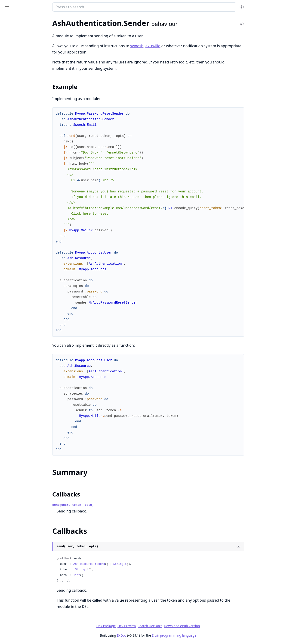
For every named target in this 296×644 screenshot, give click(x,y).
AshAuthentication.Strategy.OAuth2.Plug (33, 564)
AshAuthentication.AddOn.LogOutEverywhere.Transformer (33, 320)
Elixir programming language (209, 635)
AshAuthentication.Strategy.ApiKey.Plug (33, 445)
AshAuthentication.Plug (22, 85)
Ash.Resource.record (124, 564)
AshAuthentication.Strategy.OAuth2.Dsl (33, 552)
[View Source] (273, 547)
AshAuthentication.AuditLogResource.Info (33, 358)
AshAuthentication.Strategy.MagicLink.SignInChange (33, 520)
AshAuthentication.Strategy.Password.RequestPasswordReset (33, 627)
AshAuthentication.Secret (24, 35)
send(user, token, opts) (108, 505)
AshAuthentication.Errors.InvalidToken (33, 186)
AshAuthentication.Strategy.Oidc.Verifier (33, 602)
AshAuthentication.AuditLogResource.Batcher (33, 345)
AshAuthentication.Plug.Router (28, 402)
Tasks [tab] (53, 24)
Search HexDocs (184, 626)
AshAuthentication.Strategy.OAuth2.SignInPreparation (33, 570)
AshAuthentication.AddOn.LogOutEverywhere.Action (33, 302)
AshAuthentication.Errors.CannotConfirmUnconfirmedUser (33, 173)
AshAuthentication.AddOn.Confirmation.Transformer (33, 289)
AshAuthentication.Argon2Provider (32, 333)
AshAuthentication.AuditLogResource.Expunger (33, 352)
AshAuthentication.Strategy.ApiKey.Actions (33, 433)
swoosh (171, 46)
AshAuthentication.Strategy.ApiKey (32, 427)
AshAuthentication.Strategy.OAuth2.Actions (33, 545)
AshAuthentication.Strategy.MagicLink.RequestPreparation (33, 514)
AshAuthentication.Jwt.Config (27, 377)
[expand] (65, 30)
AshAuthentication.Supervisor (27, 69)
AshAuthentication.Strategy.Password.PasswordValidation (33, 132)
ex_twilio (187, 46)
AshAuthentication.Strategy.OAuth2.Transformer (33, 577)
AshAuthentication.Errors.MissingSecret (33, 192)
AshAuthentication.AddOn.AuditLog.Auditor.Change (33, 227)
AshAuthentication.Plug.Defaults (30, 383)
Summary (16, 55)
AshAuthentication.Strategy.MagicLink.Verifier (33, 539)
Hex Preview (161, 626)
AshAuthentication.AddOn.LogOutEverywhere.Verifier (33, 327)
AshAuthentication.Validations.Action (33, 144)
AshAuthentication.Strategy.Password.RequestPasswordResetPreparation (33, 633)
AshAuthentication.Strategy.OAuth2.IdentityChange (33, 558)
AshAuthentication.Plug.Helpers (29, 91)
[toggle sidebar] (63, 6)
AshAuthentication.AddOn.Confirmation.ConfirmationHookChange (33, 270)
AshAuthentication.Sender (24, 41)
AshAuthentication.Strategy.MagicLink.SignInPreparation (33, 527)
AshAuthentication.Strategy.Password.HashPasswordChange (33, 119)
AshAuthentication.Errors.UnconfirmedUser (33, 198)
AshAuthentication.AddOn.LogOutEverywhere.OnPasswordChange (33, 314)
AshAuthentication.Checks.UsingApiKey (33, 364)
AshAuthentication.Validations (28, 138)
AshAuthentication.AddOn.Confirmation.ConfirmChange (33, 264)
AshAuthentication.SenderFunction (32, 420)
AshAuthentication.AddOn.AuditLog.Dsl (33, 239)
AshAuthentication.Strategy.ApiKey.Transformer (33, 458)
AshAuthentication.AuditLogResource (33, 339)
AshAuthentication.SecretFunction (31, 414)
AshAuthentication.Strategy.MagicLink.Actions (33, 495)
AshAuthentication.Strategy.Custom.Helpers (33, 477)
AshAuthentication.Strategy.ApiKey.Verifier (33, 464)
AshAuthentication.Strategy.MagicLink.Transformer (33, 533)
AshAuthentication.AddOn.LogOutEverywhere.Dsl (33, 308)
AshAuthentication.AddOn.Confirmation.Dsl (33, 277)
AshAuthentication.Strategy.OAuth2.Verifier (33, 583)
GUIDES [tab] (9, 24)
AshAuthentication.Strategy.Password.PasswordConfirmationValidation (33, 126)
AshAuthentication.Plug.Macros (29, 395)
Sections (15, 49)
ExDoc (156, 635)
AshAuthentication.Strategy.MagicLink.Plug (33, 502)
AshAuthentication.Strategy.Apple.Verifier (33, 470)
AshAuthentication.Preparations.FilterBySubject (33, 408)
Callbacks (16, 60)
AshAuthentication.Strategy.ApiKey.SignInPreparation (33, 452)
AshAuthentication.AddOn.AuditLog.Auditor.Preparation (33, 233)
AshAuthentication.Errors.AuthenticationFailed (33, 167)
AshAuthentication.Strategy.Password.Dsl (33, 614)
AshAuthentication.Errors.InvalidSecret (33, 179)
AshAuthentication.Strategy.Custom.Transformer (33, 483)
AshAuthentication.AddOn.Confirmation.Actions (33, 258)
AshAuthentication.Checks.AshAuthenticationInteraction (33, 107)
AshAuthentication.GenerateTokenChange (33, 113)
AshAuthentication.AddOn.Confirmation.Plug (33, 283)
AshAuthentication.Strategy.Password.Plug (33, 620)
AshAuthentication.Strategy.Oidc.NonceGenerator (33, 589)
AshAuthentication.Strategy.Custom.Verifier (33, 489)
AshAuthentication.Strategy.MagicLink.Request (33, 508)
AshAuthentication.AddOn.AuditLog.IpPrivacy (33, 245)
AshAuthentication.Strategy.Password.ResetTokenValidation (33, 639)
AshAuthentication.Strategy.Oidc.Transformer (33, 595)
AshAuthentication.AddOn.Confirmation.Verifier (33, 295)
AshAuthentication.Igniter (24, 370)
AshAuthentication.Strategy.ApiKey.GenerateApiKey (33, 439)
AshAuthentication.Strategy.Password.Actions (33, 608)
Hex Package (141, 626)
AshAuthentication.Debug (24, 29)
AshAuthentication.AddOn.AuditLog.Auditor (33, 220)
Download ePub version (216, 626)
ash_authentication (37, 7)
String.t (155, 564)
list (111, 575)
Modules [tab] (30, 24)
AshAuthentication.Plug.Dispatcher (32, 389)
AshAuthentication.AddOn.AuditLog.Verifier (33, 252)
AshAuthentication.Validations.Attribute (33, 151)
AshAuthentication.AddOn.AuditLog (32, 214)
